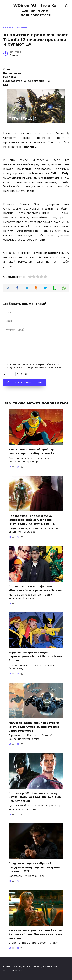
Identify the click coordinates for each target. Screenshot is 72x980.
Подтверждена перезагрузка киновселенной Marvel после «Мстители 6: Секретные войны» (33, 520)
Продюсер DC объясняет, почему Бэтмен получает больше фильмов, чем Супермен (35, 797)
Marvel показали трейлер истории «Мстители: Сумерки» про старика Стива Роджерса (34, 727)
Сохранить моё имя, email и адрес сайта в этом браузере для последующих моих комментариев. (34, 366)
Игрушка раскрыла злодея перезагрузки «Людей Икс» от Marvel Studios (36, 657)
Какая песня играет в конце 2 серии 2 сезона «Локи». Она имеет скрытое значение (36, 934)
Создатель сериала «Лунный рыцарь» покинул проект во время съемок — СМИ (34, 867)
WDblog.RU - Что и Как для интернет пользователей (36, 10)
